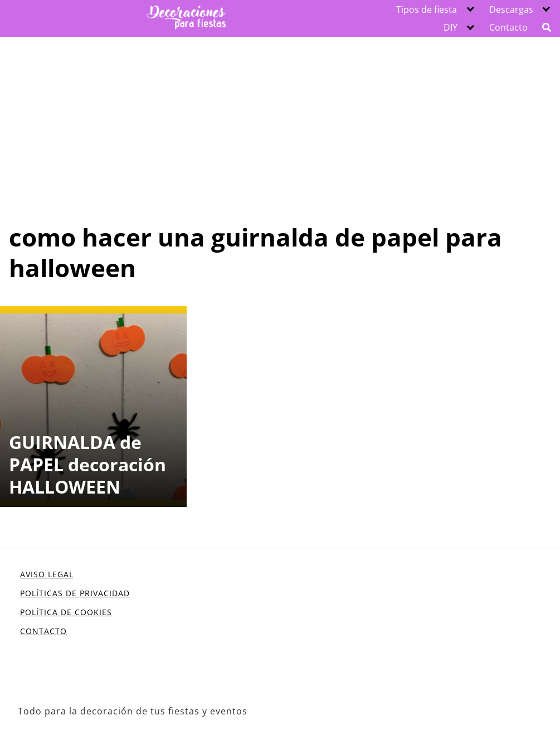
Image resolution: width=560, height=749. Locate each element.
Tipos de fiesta (427, 9)
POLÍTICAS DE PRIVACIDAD (75, 593)
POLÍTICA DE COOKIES (66, 612)
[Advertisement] (280, 120)
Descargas (511, 9)
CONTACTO (43, 631)
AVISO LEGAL (47, 574)
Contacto (508, 27)
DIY (451, 27)
